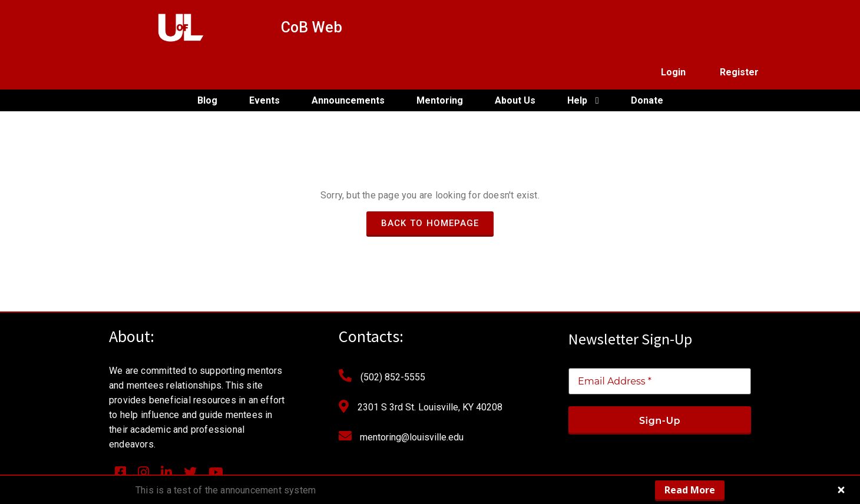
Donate (647, 66)
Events (264, 66)
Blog (207, 66)
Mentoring (440, 66)
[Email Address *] (660, 348)
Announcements (348, 66)
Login (673, 27)
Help (583, 67)
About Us (515, 66)
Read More (690, 490)
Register (739, 27)
